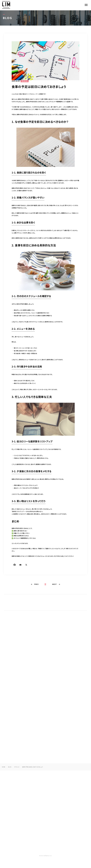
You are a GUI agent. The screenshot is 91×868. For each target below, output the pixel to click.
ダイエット (25, 81)
